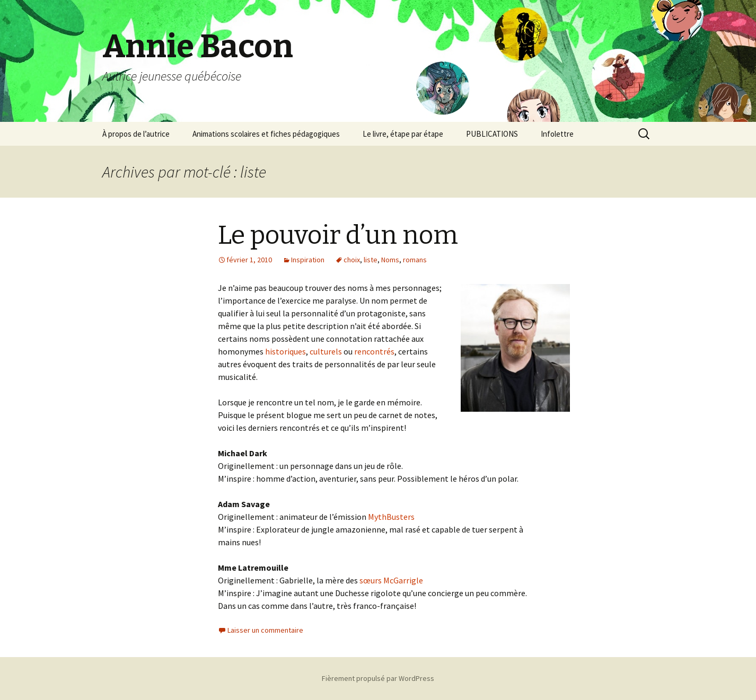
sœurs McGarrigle (391, 580)
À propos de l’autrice (136, 134)
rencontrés (374, 351)
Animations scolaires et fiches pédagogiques (266, 134)
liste (371, 260)
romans (415, 260)
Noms (390, 260)
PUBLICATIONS (492, 134)
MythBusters (391, 517)
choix (352, 260)
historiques (285, 351)
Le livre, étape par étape (403, 134)
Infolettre (557, 134)
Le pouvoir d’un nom (338, 235)
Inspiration (308, 260)
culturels (326, 351)
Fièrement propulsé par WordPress (378, 678)
